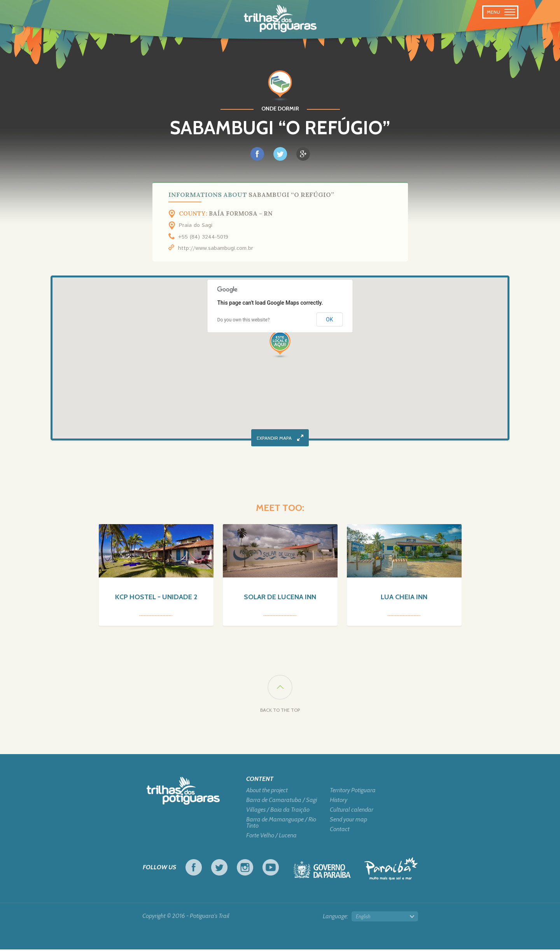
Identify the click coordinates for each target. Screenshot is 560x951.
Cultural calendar (352, 811)
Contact (340, 831)
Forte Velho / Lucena (271, 837)
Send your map (348, 821)
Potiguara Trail (280, 19)
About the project (267, 792)
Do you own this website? (244, 320)
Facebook (194, 869)
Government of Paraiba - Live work (322, 873)
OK (329, 319)
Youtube (271, 869)
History (339, 802)
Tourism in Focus (391, 870)
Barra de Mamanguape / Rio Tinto (281, 824)
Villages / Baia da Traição (278, 811)
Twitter (219, 869)
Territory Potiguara (353, 792)
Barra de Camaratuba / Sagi (282, 802)
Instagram (245, 869)
